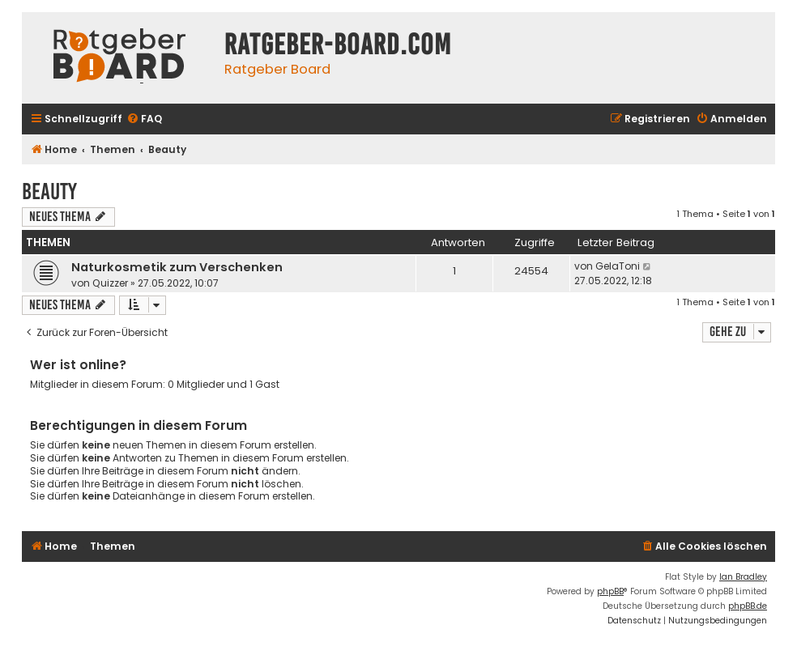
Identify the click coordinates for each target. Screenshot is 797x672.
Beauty (49, 191)
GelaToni (618, 266)
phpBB (610, 591)
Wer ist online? (78, 365)
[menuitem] (144, 119)
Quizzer (110, 283)
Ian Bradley (743, 577)
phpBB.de (748, 606)
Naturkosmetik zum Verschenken (177, 267)
